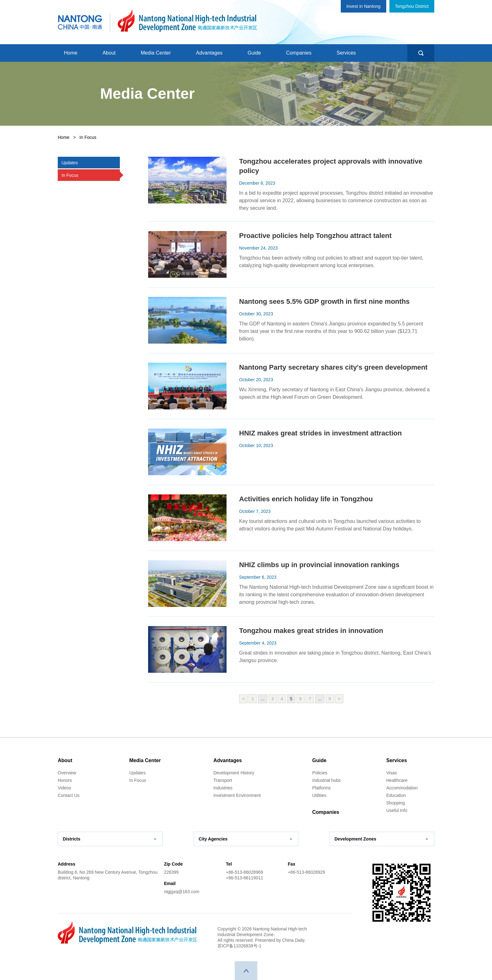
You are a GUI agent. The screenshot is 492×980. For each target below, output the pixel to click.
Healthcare (397, 780)
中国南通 (80, 21)
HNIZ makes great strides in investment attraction (320, 433)
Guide (254, 53)
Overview (67, 773)
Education (396, 795)
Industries (223, 788)
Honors (65, 780)
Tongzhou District (412, 6)
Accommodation (402, 788)
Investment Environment (237, 795)
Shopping (396, 803)
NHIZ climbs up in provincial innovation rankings (319, 565)
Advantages (209, 53)
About (109, 53)
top (246, 971)
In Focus (138, 780)
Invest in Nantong (364, 6)
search (421, 53)
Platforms (321, 788)
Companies (299, 53)
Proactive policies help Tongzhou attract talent (315, 236)
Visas (392, 773)
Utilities (319, 795)
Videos (64, 788)
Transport (223, 780)
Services (346, 53)
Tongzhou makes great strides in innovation (311, 631)
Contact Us (69, 795)
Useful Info (397, 810)
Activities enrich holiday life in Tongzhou (306, 499)
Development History (234, 773)
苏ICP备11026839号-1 (239, 946)
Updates (137, 773)
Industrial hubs (326, 780)
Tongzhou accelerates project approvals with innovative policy (331, 166)
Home (71, 53)
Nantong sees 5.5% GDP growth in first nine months (324, 301)
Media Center (156, 53)
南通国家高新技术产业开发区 (187, 21)
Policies (320, 773)
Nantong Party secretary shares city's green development (333, 367)
